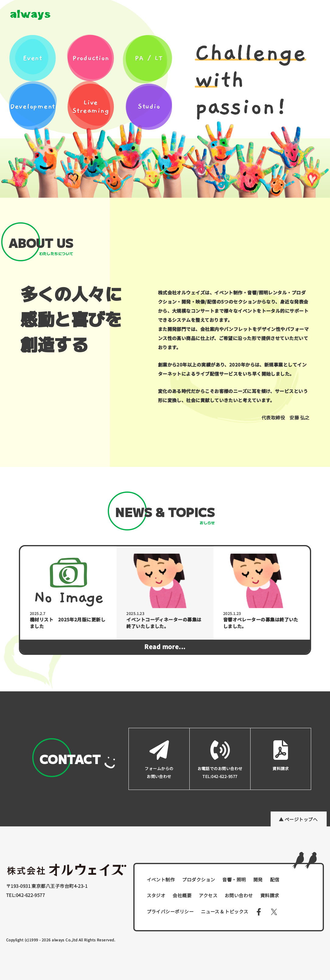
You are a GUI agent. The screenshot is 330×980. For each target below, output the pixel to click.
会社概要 (182, 895)
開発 (258, 879)
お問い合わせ (239, 895)
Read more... (165, 646)
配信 (275, 879)
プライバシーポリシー (170, 911)
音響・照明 (234, 879)
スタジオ (156, 895)
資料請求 (270, 895)
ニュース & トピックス (225, 911)
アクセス (208, 895)
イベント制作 (161, 879)
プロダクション (198, 879)
